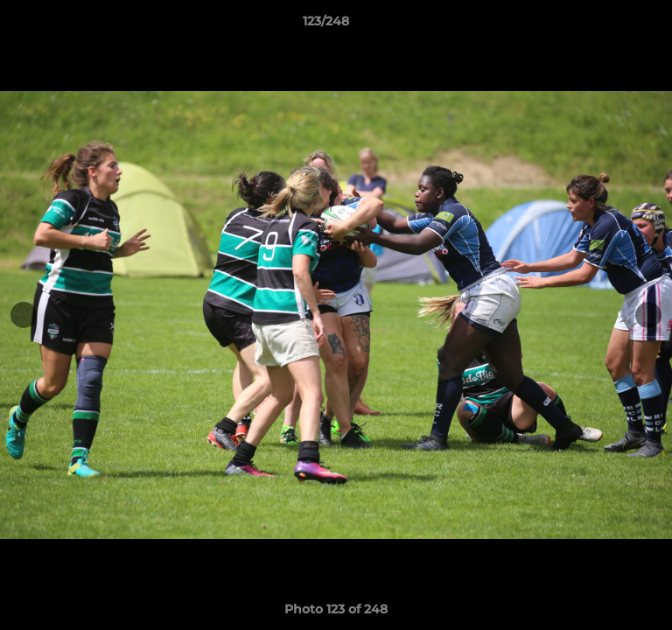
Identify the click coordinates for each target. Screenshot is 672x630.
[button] (609, 25)
